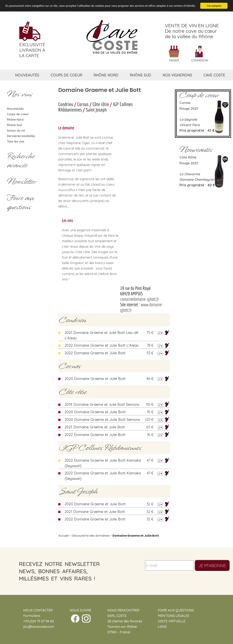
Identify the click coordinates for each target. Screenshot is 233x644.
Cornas (83, 104)
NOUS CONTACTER (38, 610)
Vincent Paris (190, 125)
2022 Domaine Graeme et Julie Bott (95, 353)
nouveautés (27, 75)
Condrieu (66, 104)
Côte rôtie (101, 104)
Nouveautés (15, 109)
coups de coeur (66, 75)
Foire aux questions (20, 202)
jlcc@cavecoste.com (39, 627)
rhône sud (140, 75)
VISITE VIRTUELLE (172, 621)
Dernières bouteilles (21, 136)
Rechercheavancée (21, 160)
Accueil (63, 536)
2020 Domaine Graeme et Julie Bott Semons (102, 420)
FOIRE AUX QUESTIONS (176, 610)
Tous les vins (16, 141)
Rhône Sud (14, 125)
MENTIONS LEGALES (173, 616)
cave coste (214, 75)
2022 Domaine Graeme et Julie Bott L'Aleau (102, 345)
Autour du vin (16, 130)
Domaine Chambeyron (197, 180)
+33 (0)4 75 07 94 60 (39, 621)
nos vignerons (177, 75)
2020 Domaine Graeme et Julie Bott (95, 379)
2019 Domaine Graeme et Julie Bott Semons (102, 404)
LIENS (162, 627)
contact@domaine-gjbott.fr (140, 299)
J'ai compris (214, 6)
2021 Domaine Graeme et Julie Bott (95, 427)
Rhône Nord (15, 120)
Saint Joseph (96, 110)
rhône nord (106, 75)
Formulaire (32, 616)
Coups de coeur (18, 114)
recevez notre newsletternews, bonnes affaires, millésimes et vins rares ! (59, 571)
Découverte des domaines (91, 536)
